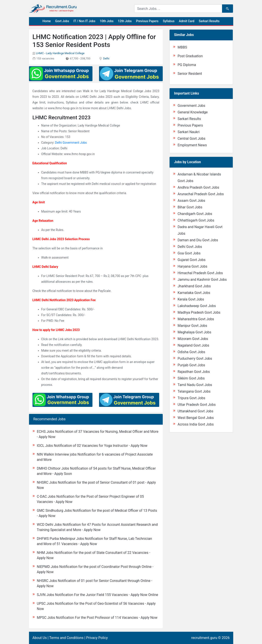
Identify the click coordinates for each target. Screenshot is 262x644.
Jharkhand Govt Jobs (194, 286)
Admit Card (186, 21)
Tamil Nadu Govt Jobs (195, 385)
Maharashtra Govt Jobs (196, 319)
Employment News (192, 145)
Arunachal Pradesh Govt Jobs (201, 194)
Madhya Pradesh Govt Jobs (199, 312)
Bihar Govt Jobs (190, 207)
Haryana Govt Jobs (192, 266)
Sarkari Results (209, 21)
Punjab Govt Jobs (191, 365)
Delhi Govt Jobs (190, 247)
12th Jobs (125, 21)
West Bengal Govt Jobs (196, 418)
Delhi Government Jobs (71, 143)
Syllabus (169, 21)
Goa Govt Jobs (189, 253)
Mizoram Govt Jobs (193, 339)
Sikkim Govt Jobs (191, 378)
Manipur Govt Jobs (192, 326)
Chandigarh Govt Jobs (195, 214)
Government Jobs (191, 106)
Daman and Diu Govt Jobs (198, 240)
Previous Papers (147, 21)
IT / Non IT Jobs (84, 21)
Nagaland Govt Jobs (193, 345)
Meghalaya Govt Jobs (194, 332)
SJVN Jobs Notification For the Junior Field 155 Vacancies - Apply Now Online (98, 595)
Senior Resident (190, 74)
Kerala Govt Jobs (191, 299)
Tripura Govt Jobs (191, 398)
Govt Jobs (62, 21)
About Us (40, 638)
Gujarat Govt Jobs (191, 260)
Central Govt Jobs (191, 139)
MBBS (182, 47)
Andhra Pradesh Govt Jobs (198, 187)
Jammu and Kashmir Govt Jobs (202, 280)
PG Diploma (187, 65)
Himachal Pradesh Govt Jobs (200, 273)
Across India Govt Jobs (196, 424)
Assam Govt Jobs (191, 201)
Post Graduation (190, 56)
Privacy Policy (97, 638)
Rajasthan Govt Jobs (194, 372)
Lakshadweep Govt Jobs (197, 306)
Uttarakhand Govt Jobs (195, 411)
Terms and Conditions (66, 638)
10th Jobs (107, 21)
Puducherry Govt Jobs (195, 359)
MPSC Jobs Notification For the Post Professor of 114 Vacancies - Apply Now (97, 618)
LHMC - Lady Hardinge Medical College (60, 53)
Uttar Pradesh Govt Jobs (196, 405)
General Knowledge (192, 112)
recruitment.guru (204, 638)
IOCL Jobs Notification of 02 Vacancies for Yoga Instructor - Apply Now (92, 446)
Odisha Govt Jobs (191, 352)
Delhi (106, 58)
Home (47, 21)
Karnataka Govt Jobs (194, 293)
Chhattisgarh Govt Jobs (196, 220)
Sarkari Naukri (188, 132)
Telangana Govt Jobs (194, 391)
